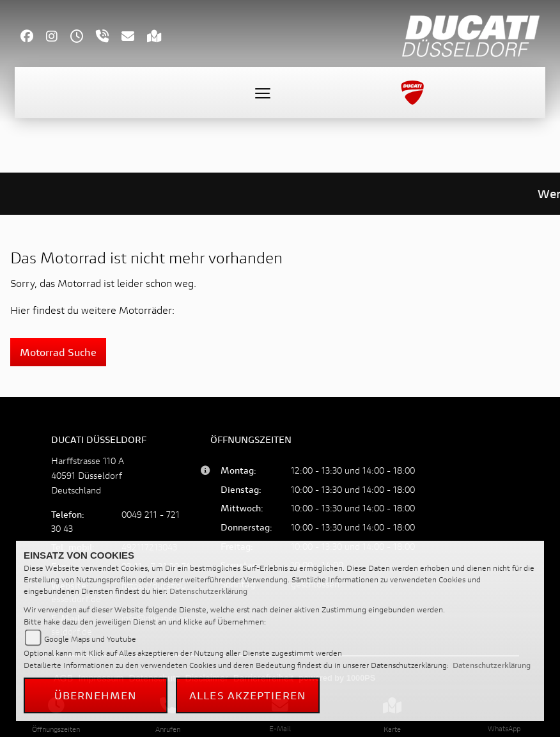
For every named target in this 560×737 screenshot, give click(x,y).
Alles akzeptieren (248, 695)
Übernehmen (96, 695)
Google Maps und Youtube (90, 639)
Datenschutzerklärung (208, 591)
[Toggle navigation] (263, 93)
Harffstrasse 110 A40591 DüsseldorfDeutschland (88, 475)
